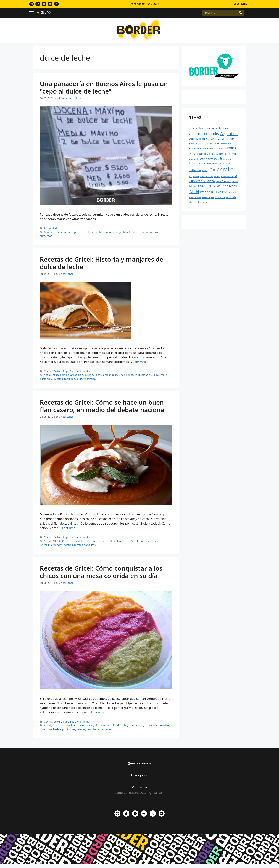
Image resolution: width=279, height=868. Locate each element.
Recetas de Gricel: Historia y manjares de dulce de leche (102, 266)
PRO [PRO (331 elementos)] (225, 195)
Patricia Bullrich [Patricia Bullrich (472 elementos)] (211, 195)
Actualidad (50, 231)
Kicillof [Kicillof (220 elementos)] (217, 179)
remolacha (93, 732)
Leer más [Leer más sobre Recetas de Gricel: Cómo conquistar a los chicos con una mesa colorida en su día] (98, 715)
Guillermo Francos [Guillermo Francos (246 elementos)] (215, 167)
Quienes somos (140, 766)
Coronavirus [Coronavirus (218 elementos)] (225, 146)
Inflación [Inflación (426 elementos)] (195, 173)
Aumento (50, 235)
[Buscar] (240, 13)
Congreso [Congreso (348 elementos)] (213, 146)
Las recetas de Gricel (147, 378)
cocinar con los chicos (80, 728)
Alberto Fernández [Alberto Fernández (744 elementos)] (204, 137)
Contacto (139, 790)
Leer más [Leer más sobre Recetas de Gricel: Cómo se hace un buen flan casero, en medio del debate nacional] (69, 531)
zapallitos (90, 548)
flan (113, 544)
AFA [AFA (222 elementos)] (227, 132)
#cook (48, 378)
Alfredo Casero (62, 544)
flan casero (123, 544)
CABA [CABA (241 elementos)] (231, 142)
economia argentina (116, 235)
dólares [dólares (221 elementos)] (193, 162)
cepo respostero (74, 235)
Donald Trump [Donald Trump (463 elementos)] (226, 156)
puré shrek (69, 732)
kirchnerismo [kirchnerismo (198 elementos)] (227, 179)
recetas (58, 382)
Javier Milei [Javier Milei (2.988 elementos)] (222, 172)
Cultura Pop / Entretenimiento (71, 374)
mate (164, 378)
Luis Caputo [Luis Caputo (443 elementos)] (224, 184)
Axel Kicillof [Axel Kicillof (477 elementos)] (197, 141)
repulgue (70, 382)
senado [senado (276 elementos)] (206, 200)
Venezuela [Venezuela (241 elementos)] (231, 200)
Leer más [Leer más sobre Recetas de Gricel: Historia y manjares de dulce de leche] (139, 365)
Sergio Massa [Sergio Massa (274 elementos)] (218, 200)
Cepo (60, 235)
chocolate (78, 544)
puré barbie (54, 732)
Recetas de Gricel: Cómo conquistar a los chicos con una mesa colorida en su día (101, 575)
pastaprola (46, 382)
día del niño (102, 728)
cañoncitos (59, 728)
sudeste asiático (86, 382)
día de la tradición (72, 378)
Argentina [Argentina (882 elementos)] (229, 136)
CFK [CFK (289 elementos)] (200, 146)
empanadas (110, 378)
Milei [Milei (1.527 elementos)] (194, 194)
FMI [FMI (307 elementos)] (203, 166)
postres (68, 548)
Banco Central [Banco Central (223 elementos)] (213, 142)
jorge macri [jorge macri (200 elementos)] (194, 179)
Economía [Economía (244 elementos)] (202, 162)
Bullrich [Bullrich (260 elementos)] (224, 142)
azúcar (56, 378)
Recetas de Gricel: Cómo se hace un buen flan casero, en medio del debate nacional (103, 409)
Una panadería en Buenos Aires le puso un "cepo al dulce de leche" (104, 90)
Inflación (134, 235)
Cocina (48, 374)
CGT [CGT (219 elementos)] (204, 146)
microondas (55, 548)
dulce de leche (94, 235)
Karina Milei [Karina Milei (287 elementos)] (207, 179)
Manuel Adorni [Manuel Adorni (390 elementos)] (199, 189)
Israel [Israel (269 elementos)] (205, 173)
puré (43, 732)
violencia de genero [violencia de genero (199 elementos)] (198, 205)
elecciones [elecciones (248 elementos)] (213, 162)
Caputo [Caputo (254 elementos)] (193, 146)
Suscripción (139, 778)
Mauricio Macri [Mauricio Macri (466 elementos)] (227, 189)
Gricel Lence (126, 378)
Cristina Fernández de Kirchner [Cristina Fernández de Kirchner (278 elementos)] (206, 151)
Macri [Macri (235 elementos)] (235, 184)
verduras (106, 732)
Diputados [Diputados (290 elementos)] (210, 157)
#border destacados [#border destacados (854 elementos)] (207, 131)
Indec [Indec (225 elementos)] (228, 167)
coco (88, 544)
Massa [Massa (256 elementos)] (212, 189)
